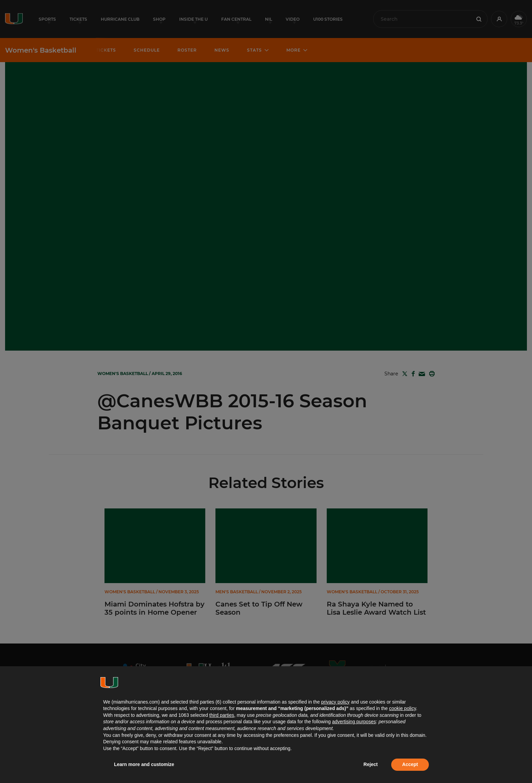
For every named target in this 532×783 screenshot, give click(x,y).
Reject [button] (370, 764)
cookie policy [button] (403, 708)
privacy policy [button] (335, 702)
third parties (222, 715)
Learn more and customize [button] (144, 764)
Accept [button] (410, 764)
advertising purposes (354, 722)
